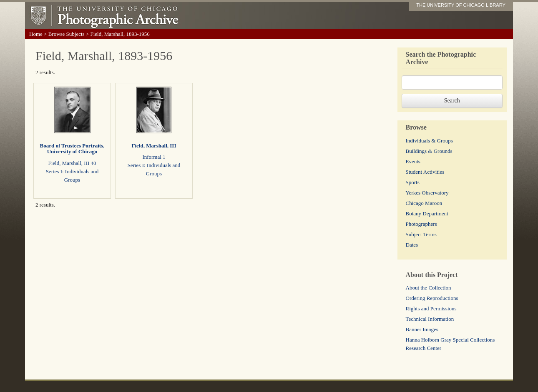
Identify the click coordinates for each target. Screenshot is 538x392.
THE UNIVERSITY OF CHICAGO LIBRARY (461, 5)
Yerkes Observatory (427, 193)
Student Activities (425, 172)
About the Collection (429, 288)
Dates (412, 245)
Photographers (421, 224)
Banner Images (422, 329)
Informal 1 (154, 157)
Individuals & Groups (429, 141)
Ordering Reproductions (432, 298)
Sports (413, 182)
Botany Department (427, 213)
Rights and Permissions (431, 308)
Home (36, 34)
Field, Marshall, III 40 (72, 163)
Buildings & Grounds (429, 151)
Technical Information (430, 319)
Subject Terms (421, 234)
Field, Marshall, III (154, 146)
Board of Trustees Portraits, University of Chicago (72, 149)
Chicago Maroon (424, 203)
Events (413, 161)
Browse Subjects (67, 34)
